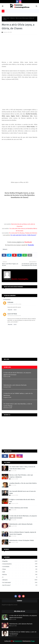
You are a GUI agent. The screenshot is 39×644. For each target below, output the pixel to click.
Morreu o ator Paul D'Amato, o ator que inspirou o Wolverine (21, 476)
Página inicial (6, 18)
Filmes (20, 569)
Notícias (20, 575)
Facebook (28, 242)
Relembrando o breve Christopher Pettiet (22, 540)
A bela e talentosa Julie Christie (19, 508)
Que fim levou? (20, 585)
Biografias (20, 561)
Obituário (13, 18)
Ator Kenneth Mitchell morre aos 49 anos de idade (22, 492)
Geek (20, 572)
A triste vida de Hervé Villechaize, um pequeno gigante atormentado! (17, 374)
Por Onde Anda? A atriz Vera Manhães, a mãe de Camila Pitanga (18, 405)
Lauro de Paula (12, 314)
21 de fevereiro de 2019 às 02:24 (14, 304)
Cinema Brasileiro (20, 564)
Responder (10, 310)
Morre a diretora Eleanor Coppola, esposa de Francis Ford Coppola (23, 533)
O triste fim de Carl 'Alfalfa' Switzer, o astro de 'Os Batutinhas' (18, 394)
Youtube (31, 245)
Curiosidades (20, 567)
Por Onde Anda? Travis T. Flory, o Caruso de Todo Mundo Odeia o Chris (22, 468)
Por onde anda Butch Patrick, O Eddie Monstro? (23, 235)
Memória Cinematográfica (20, 279)
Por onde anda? (20, 582)
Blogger (33, 641)
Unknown (10, 302)
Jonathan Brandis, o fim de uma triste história (23, 483)
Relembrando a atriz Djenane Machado (15, 385)
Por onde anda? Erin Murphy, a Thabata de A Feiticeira (23, 233)
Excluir (15, 310)
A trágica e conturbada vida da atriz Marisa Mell (22, 501)
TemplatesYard (18, 641)
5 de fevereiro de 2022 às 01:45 (14, 316)
